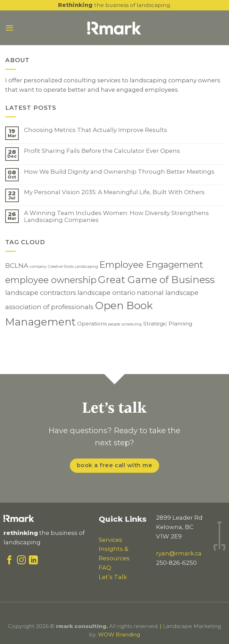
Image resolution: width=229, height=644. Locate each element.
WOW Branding (119, 634)
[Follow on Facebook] (9, 562)
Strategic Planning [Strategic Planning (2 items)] (168, 324)
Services (111, 540)
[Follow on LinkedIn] (33, 562)
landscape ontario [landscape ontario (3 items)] (107, 293)
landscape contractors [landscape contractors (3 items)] (41, 293)
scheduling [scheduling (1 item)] (132, 324)
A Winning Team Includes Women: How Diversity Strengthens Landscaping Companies (116, 216)
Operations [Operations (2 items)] (92, 324)
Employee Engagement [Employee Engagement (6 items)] (151, 265)
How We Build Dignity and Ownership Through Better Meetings (119, 172)
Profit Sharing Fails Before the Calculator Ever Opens (102, 151)
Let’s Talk (113, 577)
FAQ (105, 568)
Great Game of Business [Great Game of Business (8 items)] (156, 280)
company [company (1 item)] (38, 267)
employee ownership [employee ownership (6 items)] (51, 280)
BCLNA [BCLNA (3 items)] (17, 266)
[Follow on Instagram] (22, 562)
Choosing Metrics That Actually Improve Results (96, 130)
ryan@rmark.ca (179, 553)
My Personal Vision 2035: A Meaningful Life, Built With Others (114, 192)
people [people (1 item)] (114, 324)
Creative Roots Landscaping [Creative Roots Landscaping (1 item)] (73, 267)
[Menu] (10, 28)
